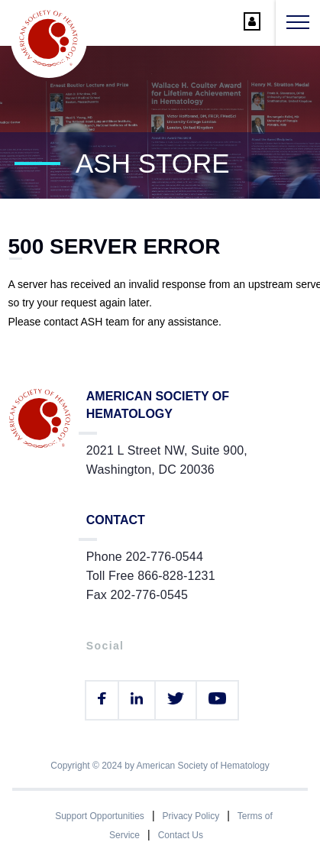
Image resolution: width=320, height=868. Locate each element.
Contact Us (181, 835)
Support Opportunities (100, 816)
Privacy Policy (191, 816)
